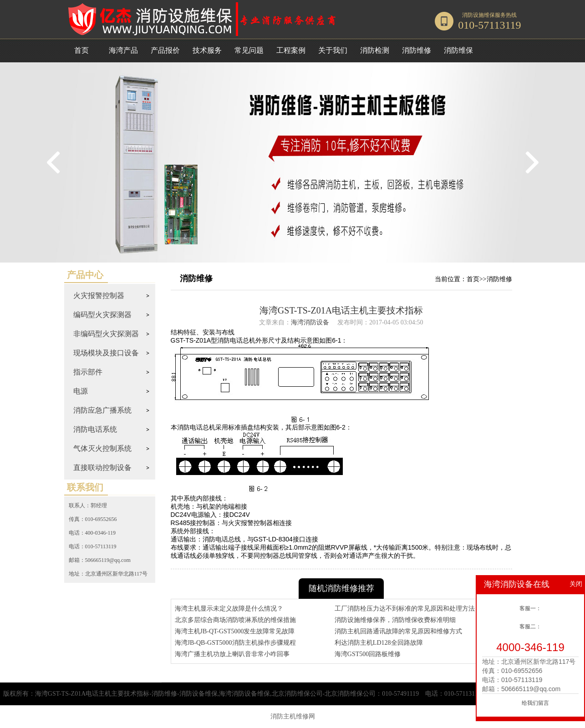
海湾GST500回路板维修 (368, 654)
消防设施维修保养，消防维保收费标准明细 (395, 620)
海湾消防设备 (310, 322)
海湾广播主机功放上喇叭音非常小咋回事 (232, 654)
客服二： (530, 627)
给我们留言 (535, 703)
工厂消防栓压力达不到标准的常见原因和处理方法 (405, 609)
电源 (81, 391)
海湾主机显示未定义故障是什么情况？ (229, 609)
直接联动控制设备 (102, 468)
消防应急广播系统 (102, 410)
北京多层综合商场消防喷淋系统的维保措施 (235, 620)
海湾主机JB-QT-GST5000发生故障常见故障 (235, 631)
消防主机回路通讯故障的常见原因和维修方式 (398, 631)
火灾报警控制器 (99, 296)
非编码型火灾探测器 (106, 334)
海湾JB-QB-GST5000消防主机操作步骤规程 (235, 643)
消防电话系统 (95, 429)
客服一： (530, 608)
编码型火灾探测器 (102, 315)
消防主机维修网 (293, 716)
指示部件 (88, 372)
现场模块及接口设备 (106, 353)
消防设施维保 (478, 15)
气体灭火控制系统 (102, 448)
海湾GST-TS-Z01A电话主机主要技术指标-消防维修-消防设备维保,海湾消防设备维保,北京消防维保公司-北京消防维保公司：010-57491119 (227, 694)
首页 (81, 50)
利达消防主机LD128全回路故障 (379, 643)
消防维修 (499, 279)
